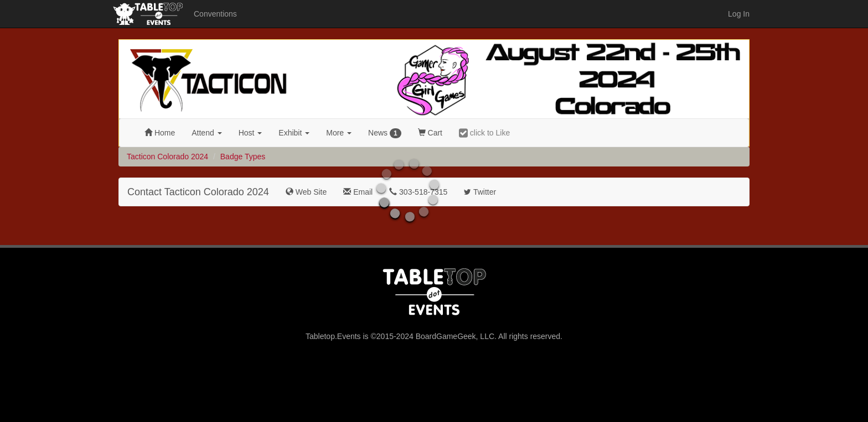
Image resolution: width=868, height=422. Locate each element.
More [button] (339, 133)
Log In (739, 14)
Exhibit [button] (294, 133)
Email (358, 192)
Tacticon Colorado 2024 (167, 157)
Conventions (215, 14)
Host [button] (250, 133)
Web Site (306, 192)
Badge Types (243, 157)
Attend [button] (206, 133)
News (385, 133)
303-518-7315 (418, 192)
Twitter (480, 192)
